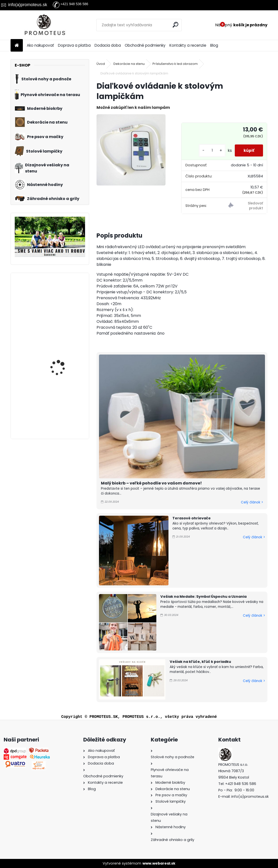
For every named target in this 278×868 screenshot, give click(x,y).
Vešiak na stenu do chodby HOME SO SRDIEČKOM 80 (59, 403)
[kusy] (210, 150)
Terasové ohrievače (192, 518)
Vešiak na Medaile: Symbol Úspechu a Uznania (203, 597)
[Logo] (44, 25)
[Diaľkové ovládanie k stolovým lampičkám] (131, 150)
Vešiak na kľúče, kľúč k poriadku (200, 662)
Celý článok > (252, 502)
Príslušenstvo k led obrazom (175, 64)
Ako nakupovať (40, 45)
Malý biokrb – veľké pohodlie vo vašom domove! (151, 483)
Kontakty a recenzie (188, 45)
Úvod (101, 64)
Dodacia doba (108, 45)
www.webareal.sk (159, 863)
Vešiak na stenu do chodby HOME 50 (59, 298)
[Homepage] (17, 46)
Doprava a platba (74, 45)
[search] (176, 25)
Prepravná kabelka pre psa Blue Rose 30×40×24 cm (63, 348)
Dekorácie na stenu (129, 64)
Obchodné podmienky (145, 45)
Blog (214, 45)
